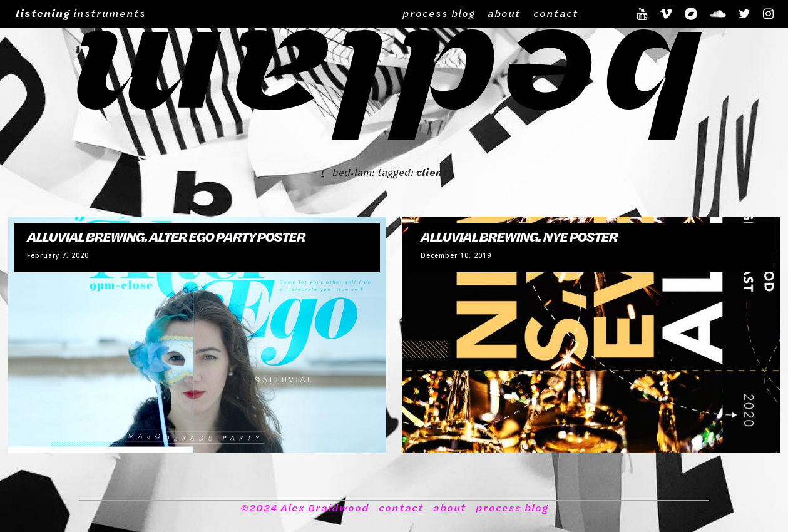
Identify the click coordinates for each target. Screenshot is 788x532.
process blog (439, 13)
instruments (81, 13)
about (504, 13)
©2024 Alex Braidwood (305, 508)
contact (556, 13)
